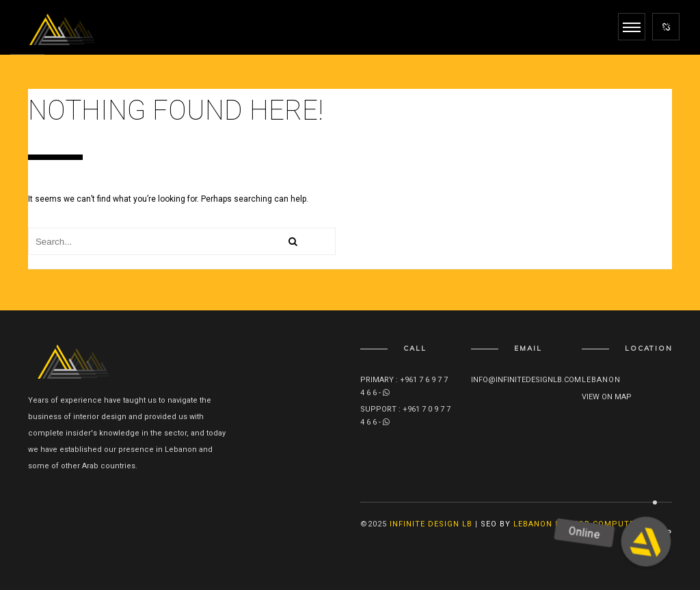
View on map (607, 397)
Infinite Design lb (431, 524)
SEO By (496, 524)
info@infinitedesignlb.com (526, 380)
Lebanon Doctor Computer (577, 524)
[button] (646, 541)
